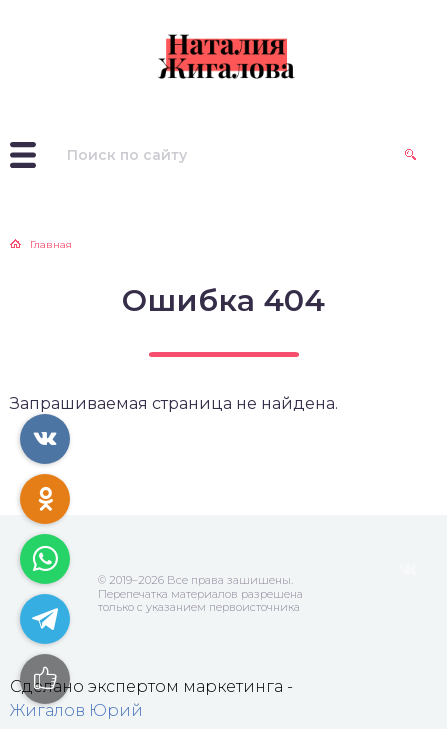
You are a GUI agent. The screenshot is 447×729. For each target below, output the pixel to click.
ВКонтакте (408, 570)
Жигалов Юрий (76, 710)
